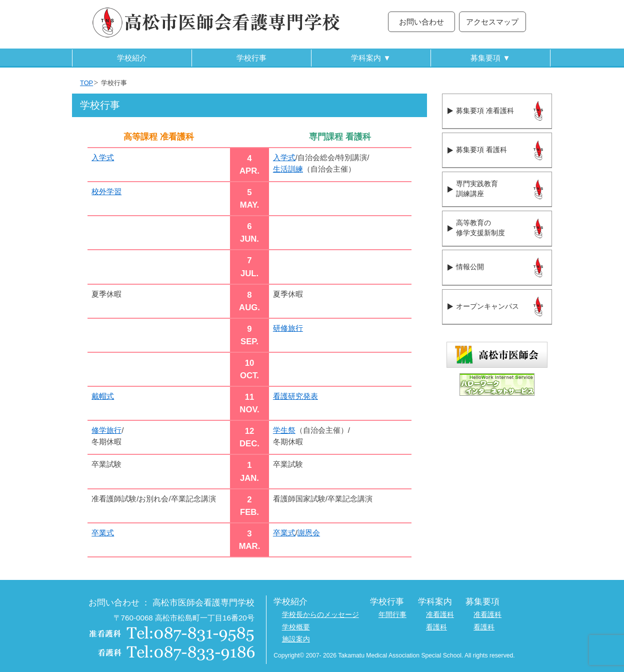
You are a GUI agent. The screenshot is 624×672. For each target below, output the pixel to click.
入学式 (103, 157)
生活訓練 (288, 169)
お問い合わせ (421, 22)
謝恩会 (309, 533)
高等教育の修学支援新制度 (480, 228)
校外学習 (106, 191)
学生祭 (284, 430)
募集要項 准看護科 (485, 111)
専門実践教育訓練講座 (477, 189)
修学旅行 (106, 430)
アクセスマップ (492, 22)
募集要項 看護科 (481, 150)
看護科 (436, 627)
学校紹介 (132, 58)
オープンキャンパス (487, 306)
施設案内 (296, 639)
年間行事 (392, 615)
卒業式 (103, 533)
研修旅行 (288, 328)
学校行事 (251, 58)
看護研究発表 (295, 396)
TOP (86, 83)
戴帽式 (103, 396)
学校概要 (296, 627)
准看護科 (440, 615)
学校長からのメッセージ (320, 615)
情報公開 (470, 267)
